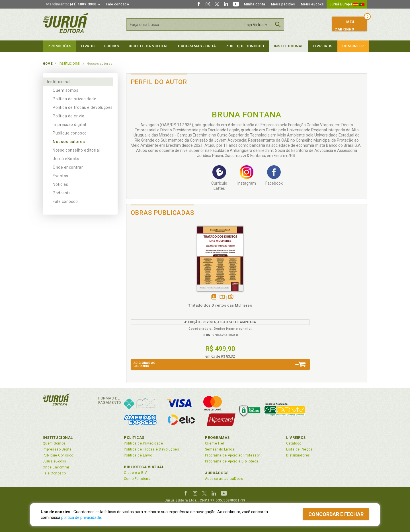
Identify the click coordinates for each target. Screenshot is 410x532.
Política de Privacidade (143, 443)
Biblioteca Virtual (144, 467)
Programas (217, 438)
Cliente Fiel (215, 443)
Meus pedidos (283, 4)
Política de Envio (138, 455)
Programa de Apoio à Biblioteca (232, 461)
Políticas (134, 438)
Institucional (289, 46)
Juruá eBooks (66, 159)
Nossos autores (69, 142)
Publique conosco (70, 133)
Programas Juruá (197, 46)
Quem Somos (54, 443)
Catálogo (294, 443)
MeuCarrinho (344, 26)
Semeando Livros (220, 449)
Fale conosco (117, 4)
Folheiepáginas (167, 297)
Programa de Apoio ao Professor (233, 455)
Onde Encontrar (56, 467)
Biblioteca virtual (148, 46)
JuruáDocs (217, 473)
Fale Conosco (54, 473)
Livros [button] (88, 46)
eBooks (112, 46)
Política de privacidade (74, 99)
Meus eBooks (312, 4)
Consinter (353, 46)
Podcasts (62, 193)
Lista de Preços (299, 449)
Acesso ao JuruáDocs (224, 479)
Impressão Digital (58, 449)
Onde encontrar (68, 167)
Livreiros (323, 46)
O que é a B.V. (136, 473)
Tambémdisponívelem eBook (150, 297)
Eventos (61, 176)
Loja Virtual (256, 25)
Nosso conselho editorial (76, 150)
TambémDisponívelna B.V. (158, 297)
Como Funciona (137, 479)
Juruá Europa (347, 4)
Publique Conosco (245, 46)
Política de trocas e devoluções (83, 107)
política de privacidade (81, 517)
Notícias (60, 184)
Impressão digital (69, 125)
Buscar (278, 25)
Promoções (60, 46)
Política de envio (68, 116)
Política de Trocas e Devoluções (151, 449)
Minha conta (255, 4)
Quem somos (65, 90)
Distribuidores (298, 455)
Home (48, 64)
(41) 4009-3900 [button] (73, 4)
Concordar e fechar (336, 514)
